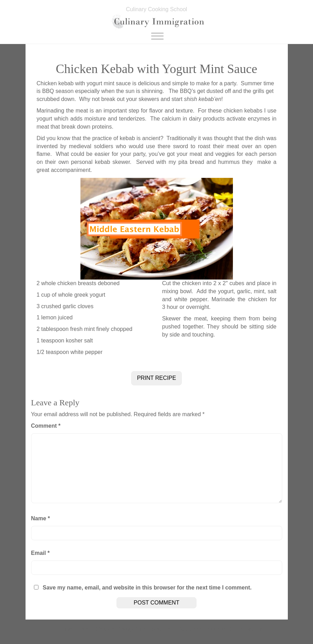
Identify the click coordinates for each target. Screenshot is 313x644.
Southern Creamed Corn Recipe (220, 629)
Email (40, 553)
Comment (46, 426)
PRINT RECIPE (157, 378)
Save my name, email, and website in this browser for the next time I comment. (147, 588)
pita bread (191, 162)
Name (41, 518)
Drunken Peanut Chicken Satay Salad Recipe (110, 629)
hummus (228, 162)
